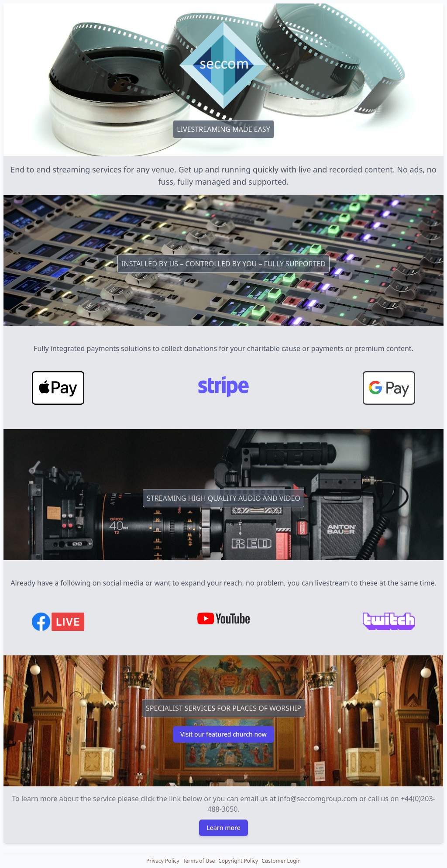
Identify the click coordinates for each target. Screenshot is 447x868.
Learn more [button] (223, 828)
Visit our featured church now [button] (223, 734)
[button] (163, 861)
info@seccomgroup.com (317, 799)
